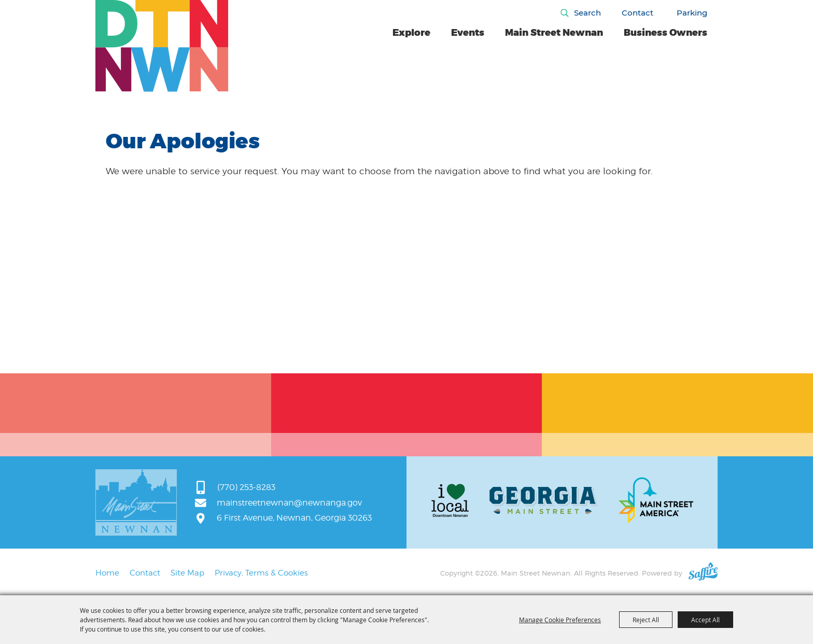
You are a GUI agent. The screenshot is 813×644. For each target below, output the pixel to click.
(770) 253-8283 (246, 487)
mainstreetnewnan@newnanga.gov (289, 503)
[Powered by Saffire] (703, 573)
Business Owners (665, 33)
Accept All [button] (705, 620)
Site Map (187, 573)
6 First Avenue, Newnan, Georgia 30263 (294, 518)
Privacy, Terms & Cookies (261, 573)
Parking (692, 13)
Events (468, 33)
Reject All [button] (646, 620)
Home (107, 573)
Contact (637, 13)
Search (587, 13)
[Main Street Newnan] (162, 46)
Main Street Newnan (554, 33)
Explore (411, 33)
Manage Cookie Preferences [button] (560, 620)
